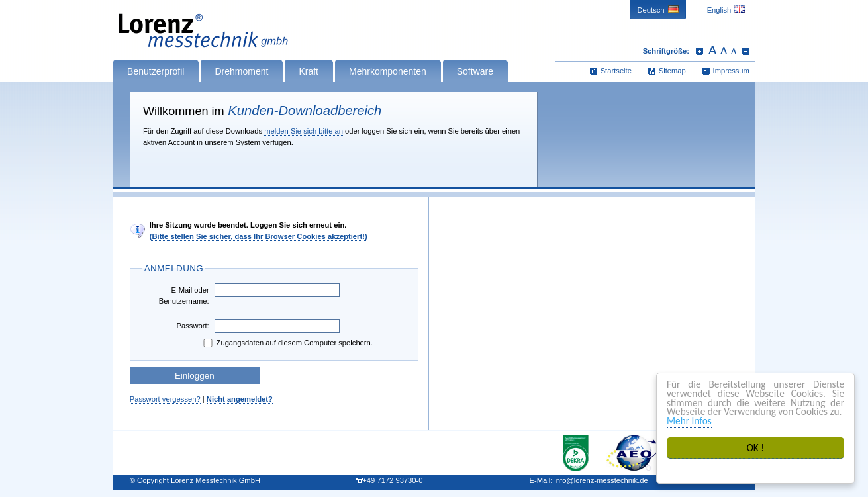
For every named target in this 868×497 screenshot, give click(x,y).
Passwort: (193, 326)
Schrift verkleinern (746, 51)
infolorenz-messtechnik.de (601, 480)
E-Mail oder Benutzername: (184, 295)
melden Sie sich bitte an (304, 131)
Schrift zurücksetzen (723, 51)
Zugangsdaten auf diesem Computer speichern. (287, 343)
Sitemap (672, 71)
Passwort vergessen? (165, 399)
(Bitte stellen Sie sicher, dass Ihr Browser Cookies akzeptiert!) (259, 236)
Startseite (616, 71)
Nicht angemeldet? (240, 399)
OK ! (756, 448)
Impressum (731, 71)
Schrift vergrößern (699, 51)
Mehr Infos (689, 421)
